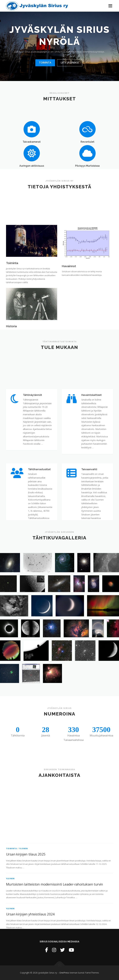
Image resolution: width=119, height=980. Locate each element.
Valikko (110, 6)
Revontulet (87, 156)
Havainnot (69, 301)
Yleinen (23, 924)
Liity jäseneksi (70, 63)
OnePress (64, 973)
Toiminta (45, 63)
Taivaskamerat (32, 156)
